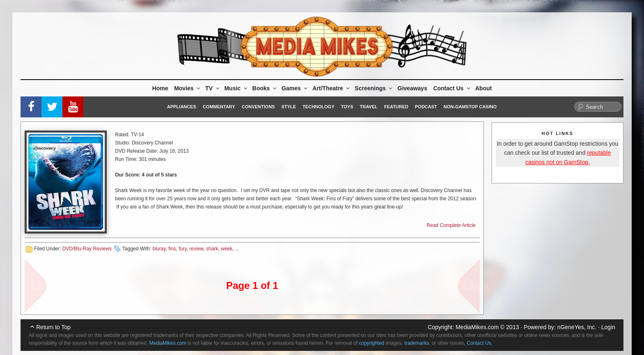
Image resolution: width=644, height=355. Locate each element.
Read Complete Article (451, 225)
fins (172, 249)
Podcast (426, 107)
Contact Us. (480, 343)
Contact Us (452, 88)
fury (183, 249)
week (227, 249)
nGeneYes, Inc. (577, 327)
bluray (159, 249)
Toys (347, 107)
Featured (396, 107)
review (196, 249)
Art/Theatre (332, 88)
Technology (319, 107)
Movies (188, 88)
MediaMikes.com (477, 327)
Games (295, 88)
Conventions (258, 107)
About (483, 88)
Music (236, 88)
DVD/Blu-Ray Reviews (87, 249)
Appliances (182, 107)
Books (265, 88)
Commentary (219, 107)
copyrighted (372, 343)
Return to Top (53, 327)
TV (213, 88)
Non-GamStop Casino (470, 107)
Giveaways (412, 88)
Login (608, 327)
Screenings (374, 88)
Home (160, 88)
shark (212, 249)
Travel (369, 107)
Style (289, 107)
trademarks (416, 343)
